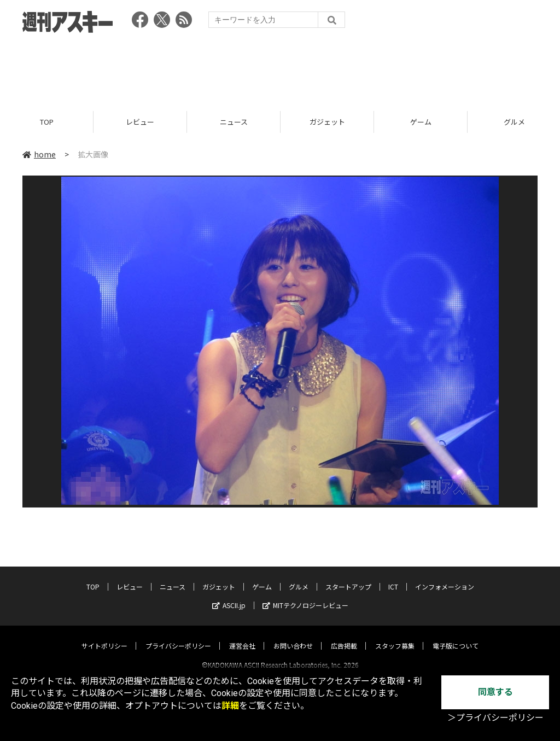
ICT (393, 577)
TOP (47, 122)
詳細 (230, 706)
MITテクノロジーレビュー (305, 595)
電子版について (456, 636)
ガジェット (327, 122)
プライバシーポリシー (178, 636)
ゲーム (421, 122)
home (39, 154)
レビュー (140, 122)
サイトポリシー (104, 636)
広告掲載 (344, 636)
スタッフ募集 (395, 636)
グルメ (299, 577)
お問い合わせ (293, 636)
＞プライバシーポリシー (495, 718)
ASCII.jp (229, 595)
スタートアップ (348, 577)
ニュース (234, 122)
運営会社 (242, 636)
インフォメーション (445, 577)
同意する (495, 692)
